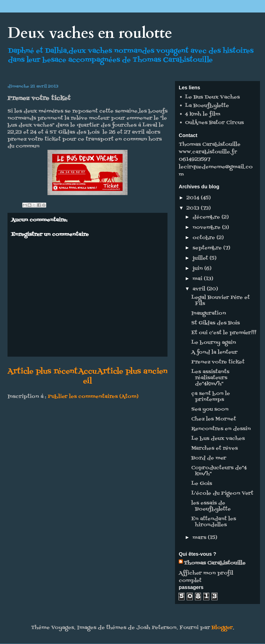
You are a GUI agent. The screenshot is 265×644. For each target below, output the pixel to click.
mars (200, 538)
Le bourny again (214, 343)
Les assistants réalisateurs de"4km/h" (210, 378)
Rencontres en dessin (221, 429)
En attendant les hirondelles (214, 522)
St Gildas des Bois (215, 323)
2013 (194, 208)
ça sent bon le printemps (211, 397)
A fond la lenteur (214, 352)
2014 (194, 198)
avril (200, 289)
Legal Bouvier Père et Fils (220, 301)
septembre (208, 248)
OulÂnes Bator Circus (214, 123)
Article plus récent (42, 372)
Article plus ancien (132, 372)
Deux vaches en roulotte (90, 33)
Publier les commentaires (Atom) (93, 397)
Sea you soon (210, 409)
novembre (207, 228)
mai (198, 279)
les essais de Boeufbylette (211, 506)
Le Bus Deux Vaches (212, 97)
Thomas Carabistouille (215, 563)
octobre (204, 238)
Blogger (222, 628)
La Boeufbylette (207, 106)
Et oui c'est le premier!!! (224, 333)
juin (198, 269)
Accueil (87, 376)
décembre (207, 217)
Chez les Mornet (214, 419)
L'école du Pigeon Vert (222, 493)
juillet (201, 258)
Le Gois (202, 484)
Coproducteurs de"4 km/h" (219, 471)
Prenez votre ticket (218, 362)
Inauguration (209, 313)
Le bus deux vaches (218, 439)
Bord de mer (209, 458)
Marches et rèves (214, 448)
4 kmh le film (203, 114)
